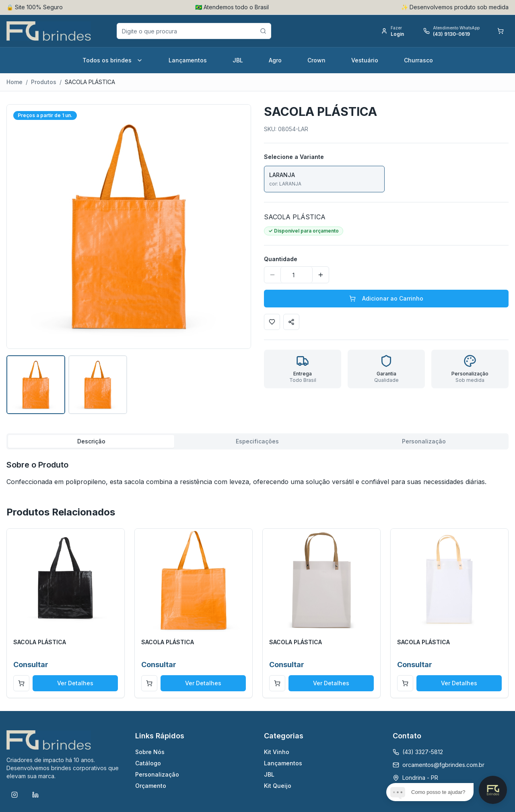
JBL (238, 60)
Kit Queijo (278, 786)
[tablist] (257, 441)
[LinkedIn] (35, 795)
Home (14, 82)
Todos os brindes (113, 60)
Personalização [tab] (424, 441)
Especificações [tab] (257, 441)
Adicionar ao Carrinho (386, 298)
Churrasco (418, 60)
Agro (275, 60)
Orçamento (151, 786)
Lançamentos (188, 60)
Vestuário (365, 60)
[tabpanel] (257, 473)
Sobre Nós (150, 752)
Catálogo (148, 763)
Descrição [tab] (91, 441)
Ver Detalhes (75, 683)
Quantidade (281, 259)
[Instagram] (14, 795)
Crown (316, 60)
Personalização (157, 774)
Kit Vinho (277, 752)
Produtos (44, 82)
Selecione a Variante (294, 157)
